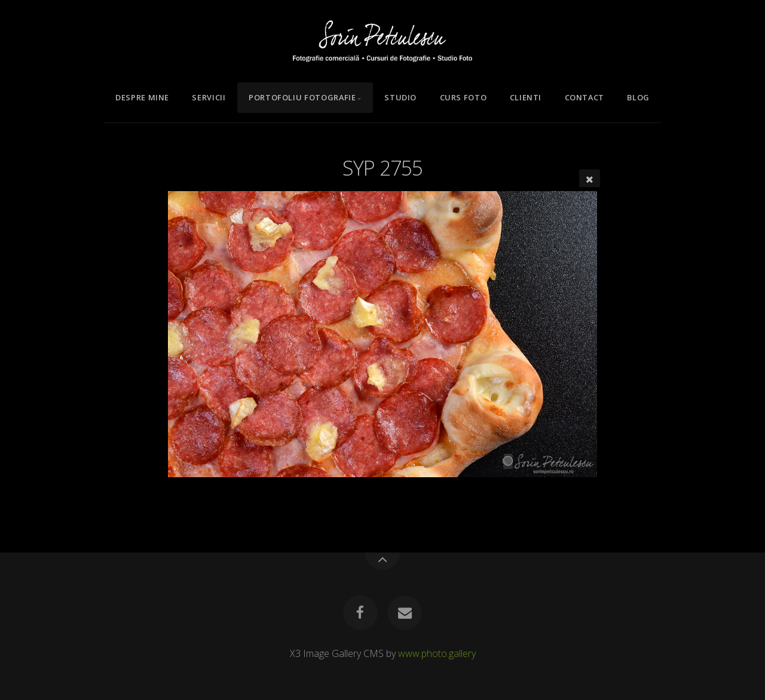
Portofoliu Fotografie (302, 97)
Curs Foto (463, 97)
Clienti (526, 97)
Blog (638, 97)
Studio (400, 97)
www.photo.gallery (437, 653)
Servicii (209, 97)
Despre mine (142, 97)
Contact (585, 97)
